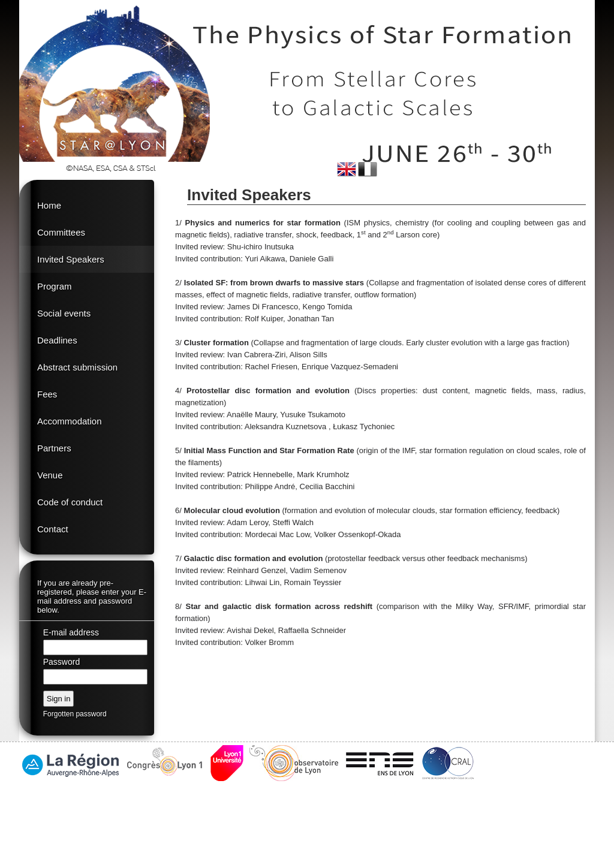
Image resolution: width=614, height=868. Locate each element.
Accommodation (70, 421)
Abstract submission (77, 367)
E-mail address (71, 632)
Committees (61, 232)
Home (49, 205)
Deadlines (57, 340)
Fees (47, 394)
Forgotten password (75, 714)
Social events (64, 313)
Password (61, 662)
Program (55, 286)
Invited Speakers (71, 259)
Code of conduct (70, 502)
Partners (54, 448)
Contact (53, 529)
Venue (50, 475)
